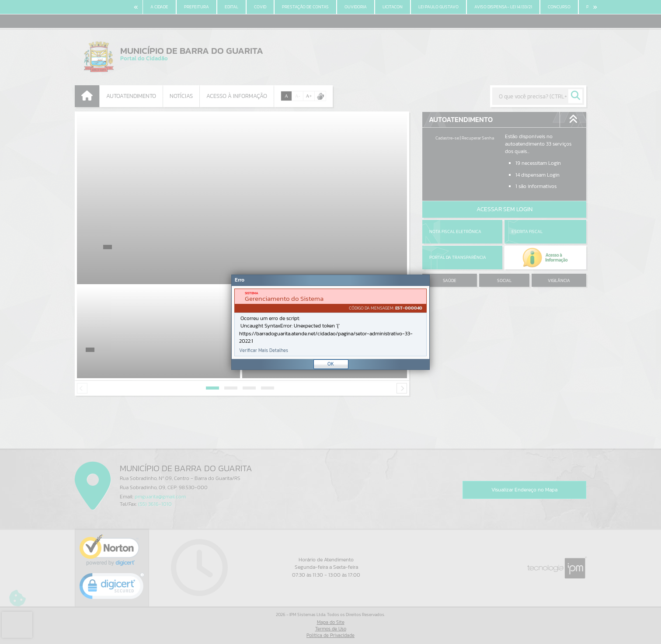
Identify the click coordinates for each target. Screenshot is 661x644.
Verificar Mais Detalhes (264, 350)
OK (331, 364)
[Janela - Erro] (330, 322)
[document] (330, 322)
